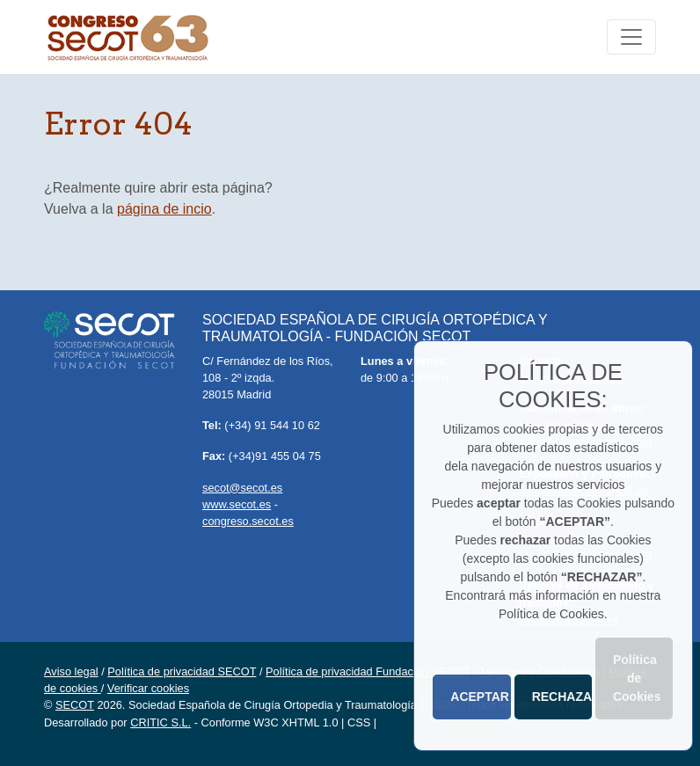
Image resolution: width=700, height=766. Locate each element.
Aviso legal (71, 671)
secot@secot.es (242, 488)
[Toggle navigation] (631, 37)
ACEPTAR (480, 697)
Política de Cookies (637, 678)
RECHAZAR (562, 697)
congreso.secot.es (248, 521)
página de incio (164, 209)
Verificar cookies (148, 688)
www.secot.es (237, 504)
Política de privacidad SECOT (182, 671)
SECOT (75, 705)
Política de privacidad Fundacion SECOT (368, 671)
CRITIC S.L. (160, 722)
